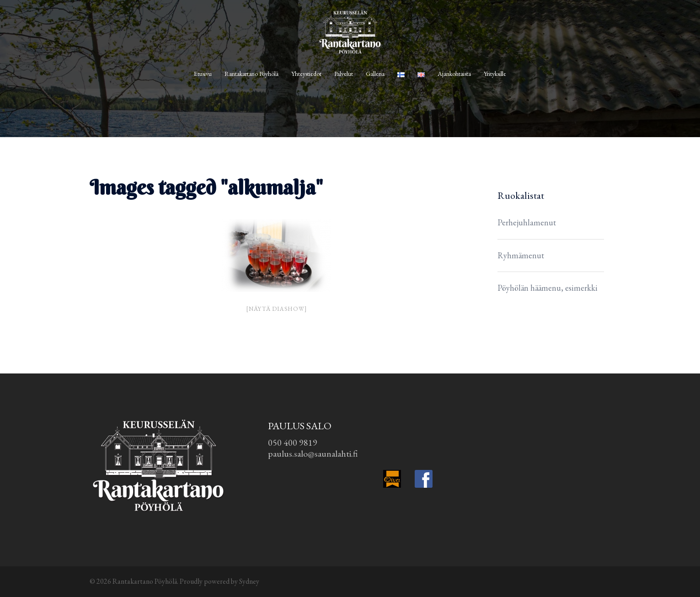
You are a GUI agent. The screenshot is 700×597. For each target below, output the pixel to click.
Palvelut (344, 74)
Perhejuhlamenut (527, 222)
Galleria (375, 74)
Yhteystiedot (306, 74)
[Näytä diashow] (276, 309)
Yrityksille (495, 74)
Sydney (249, 581)
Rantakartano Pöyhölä (251, 74)
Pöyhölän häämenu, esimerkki (548, 288)
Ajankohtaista (454, 74)
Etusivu (203, 74)
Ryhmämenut (521, 255)
